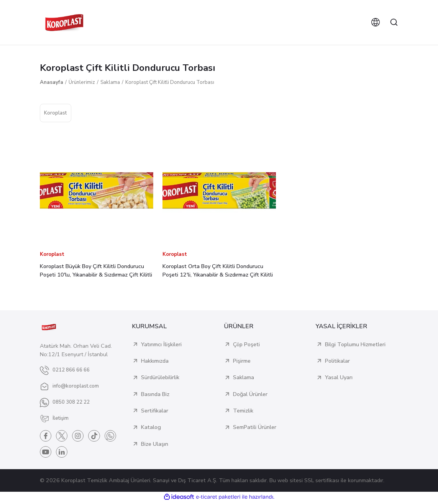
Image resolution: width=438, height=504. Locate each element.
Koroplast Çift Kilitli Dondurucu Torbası (170, 82)
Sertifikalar (155, 411)
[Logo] (64, 22)
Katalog (151, 427)
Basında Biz (155, 394)
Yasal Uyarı (339, 377)
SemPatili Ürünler (255, 427)
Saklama (244, 377)
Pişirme (242, 361)
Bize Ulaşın (155, 444)
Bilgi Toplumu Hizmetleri (355, 344)
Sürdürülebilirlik (160, 377)
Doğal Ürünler (250, 394)
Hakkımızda (155, 361)
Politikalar (337, 361)
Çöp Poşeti (246, 344)
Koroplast (52, 254)
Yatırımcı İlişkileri (161, 344)
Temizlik (243, 411)
